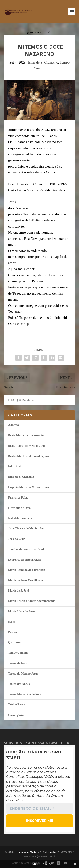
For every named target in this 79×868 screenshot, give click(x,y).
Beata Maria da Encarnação (26, 435)
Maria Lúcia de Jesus (22, 611)
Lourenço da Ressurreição (25, 560)
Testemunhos (50, 852)
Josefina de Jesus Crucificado (27, 549)
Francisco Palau (18, 498)
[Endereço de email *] (40, 808)
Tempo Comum (18, 653)
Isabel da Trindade (20, 518)
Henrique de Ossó (19, 508)
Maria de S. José (19, 591)
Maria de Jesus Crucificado (25, 580)
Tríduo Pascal (17, 705)
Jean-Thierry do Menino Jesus (27, 529)
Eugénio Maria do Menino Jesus (29, 487)
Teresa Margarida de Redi (25, 694)
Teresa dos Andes (19, 684)
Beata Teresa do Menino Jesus (27, 446)
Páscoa (13, 632)
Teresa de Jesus (18, 663)
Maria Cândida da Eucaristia (27, 570)
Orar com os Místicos (27, 852)
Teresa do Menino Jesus (23, 674)
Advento (14, 425)
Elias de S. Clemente (43, 62)
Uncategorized (17, 715)
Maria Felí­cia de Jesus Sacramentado (32, 601)
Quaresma (15, 642)
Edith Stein (15, 466)
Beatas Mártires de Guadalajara (29, 456)
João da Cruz (17, 539)
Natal (12, 622)
